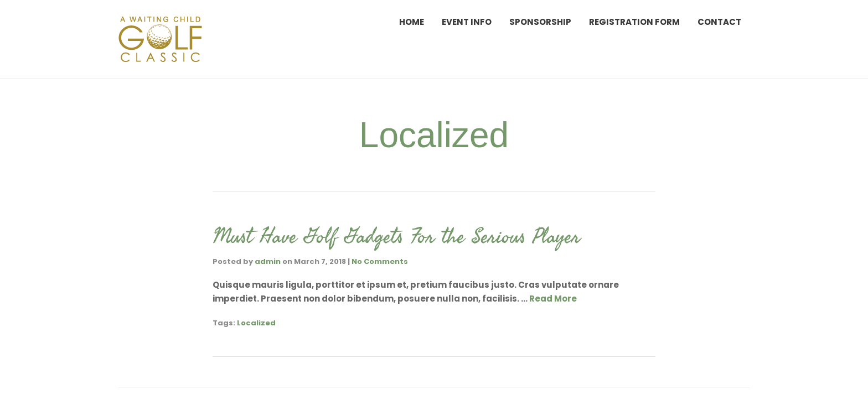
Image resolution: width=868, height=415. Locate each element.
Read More (553, 299)
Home (412, 22)
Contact (719, 22)
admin (268, 261)
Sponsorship (540, 22)
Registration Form (634, 22)
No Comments (380, 261)
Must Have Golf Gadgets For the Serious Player (396, 236)
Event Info (467, 22)
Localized (256, 323)
